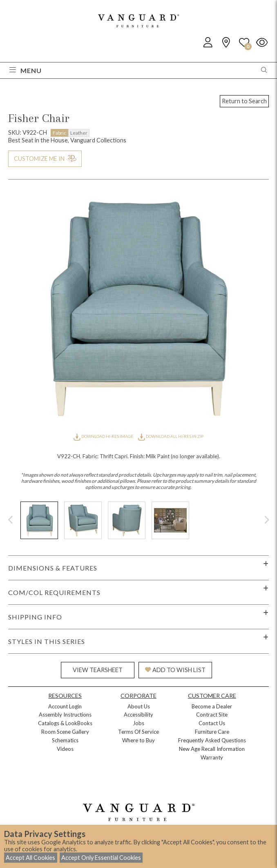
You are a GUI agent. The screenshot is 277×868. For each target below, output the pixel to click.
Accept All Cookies (30, 858)
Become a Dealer (212, 706)
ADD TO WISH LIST (175, 670)
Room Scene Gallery (65, 732)
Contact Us (212, 723)
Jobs (138, 723)
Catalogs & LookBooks (65, 723)
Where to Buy (138, 740)
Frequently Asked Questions (212, 740)
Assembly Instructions (65, 715)
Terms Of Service (138, 732)
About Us (139, 706)
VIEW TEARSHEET (98, 670)
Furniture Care (212, 732)
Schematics (65, 740)
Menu (26, 70)
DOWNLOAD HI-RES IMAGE (104, 436)
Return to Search (244, 101)
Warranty (212, 757)
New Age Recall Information (212, 749)
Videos (65, 749)
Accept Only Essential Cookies (101, 858)
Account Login (65, 706)
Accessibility (138, 715)
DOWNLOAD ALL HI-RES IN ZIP (171, 436)
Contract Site (212, 715)
